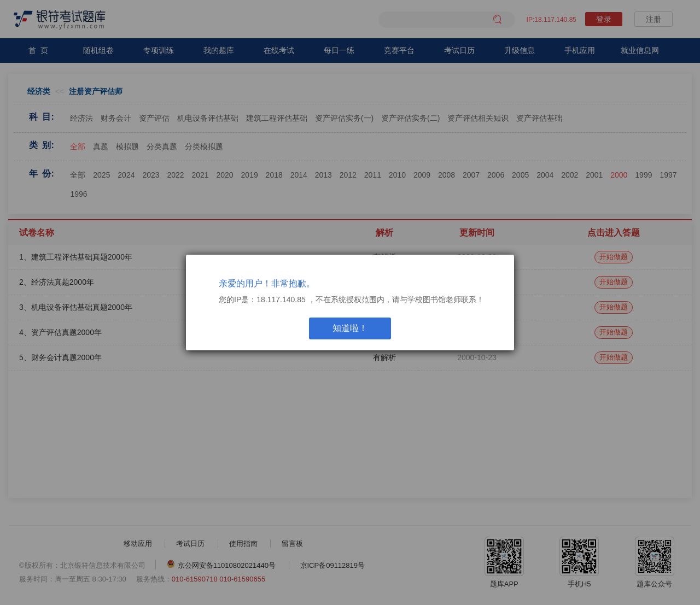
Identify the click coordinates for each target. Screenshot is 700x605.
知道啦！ (350, 328)
